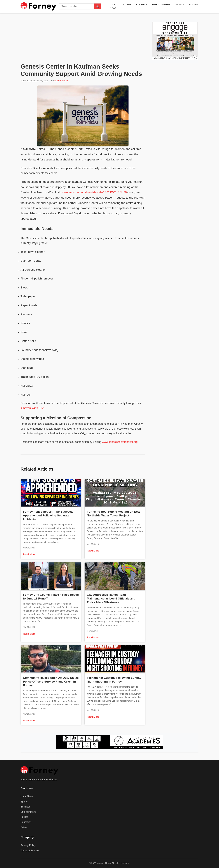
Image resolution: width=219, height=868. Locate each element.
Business (142, 5)
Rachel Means (61, 81)
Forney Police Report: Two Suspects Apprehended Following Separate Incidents (48, 515)
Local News (113, 6)
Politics (180, 5)
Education (26, 822)
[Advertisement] (83, 39)
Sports (127, 5)
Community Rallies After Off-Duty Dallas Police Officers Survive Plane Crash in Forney (51, 682)
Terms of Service (30, 851)
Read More (29, 554)
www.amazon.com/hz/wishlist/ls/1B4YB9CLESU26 (94, 192)
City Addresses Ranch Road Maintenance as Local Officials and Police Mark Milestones (111, 599)
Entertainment (161, 5)
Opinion (194, 5)
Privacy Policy (28, 845)
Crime (24, 827)
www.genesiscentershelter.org (120, 442)
